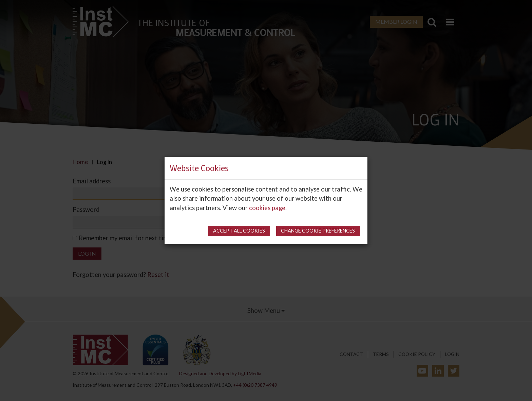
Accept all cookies (239, 231)
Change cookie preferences (318, 231)
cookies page (267, 208)
